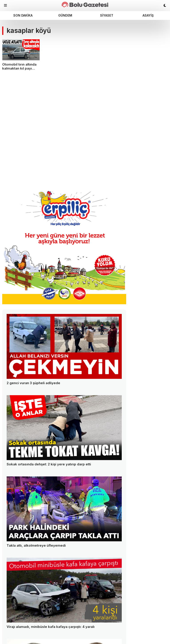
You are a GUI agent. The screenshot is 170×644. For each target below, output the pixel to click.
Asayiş (148, 15)
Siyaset (107, 15)
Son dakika (23, 15)
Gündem (65, 15)
